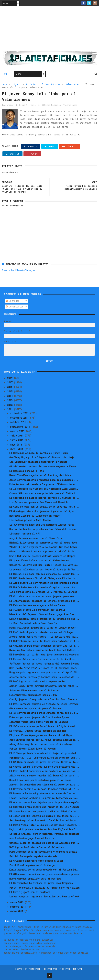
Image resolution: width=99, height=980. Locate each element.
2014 (11, 396)
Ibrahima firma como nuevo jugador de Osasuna (39, 722)
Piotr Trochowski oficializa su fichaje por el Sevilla (44, 888)
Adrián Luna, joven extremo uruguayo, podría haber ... (44, 686)
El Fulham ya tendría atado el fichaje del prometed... (44, 753)
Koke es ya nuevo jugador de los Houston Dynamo (40, 718)
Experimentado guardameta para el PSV (33, 695)
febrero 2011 (19, 907)
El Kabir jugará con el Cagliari (30, 892)
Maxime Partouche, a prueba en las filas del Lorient (43, 529)
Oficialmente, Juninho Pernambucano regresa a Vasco (43, 467)
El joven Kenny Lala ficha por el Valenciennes (39, 561)
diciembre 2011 (20, 413)
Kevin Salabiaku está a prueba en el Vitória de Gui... (44, 619)
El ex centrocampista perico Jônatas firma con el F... (44, 713)
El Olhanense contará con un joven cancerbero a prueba (44, 875)
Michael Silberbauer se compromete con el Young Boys (43, 543)
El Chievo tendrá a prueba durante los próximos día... (44, 767)
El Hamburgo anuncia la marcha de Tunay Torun (39, 453)
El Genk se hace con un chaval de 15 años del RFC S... (44, 507)
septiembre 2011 (21, 427)
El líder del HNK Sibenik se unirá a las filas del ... (44, 816)
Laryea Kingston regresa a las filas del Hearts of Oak (44, 897)
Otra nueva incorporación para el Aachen (35, 709)
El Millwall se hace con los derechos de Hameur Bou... (44, 574)
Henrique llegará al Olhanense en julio (34, 516)
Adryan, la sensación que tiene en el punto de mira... (44, 785)
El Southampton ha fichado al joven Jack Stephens (41, 883)
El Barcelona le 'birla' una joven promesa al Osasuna (44, 655)
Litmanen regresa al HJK (25, 534)
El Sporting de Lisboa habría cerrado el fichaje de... (44, 498)
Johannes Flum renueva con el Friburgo (34, 691)
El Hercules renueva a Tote (27, 471)
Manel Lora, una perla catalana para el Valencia (40, 780)
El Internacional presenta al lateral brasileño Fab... (44, 601)
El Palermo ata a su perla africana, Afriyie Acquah (42, 727)
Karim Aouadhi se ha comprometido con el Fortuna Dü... (44, 870)
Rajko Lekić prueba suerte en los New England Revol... (44, 830)
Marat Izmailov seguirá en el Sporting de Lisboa (40, 476)
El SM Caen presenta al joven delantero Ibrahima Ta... (44, 762)
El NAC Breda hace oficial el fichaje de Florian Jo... (44, 579)
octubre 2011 (19, 422)
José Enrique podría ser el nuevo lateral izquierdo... (44, 740)
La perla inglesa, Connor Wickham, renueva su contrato (44, 834)
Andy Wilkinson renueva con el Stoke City (36, 538)
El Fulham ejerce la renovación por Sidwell (37, 610)
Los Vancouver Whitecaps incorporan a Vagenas (38, 462)
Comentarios (15, 307)
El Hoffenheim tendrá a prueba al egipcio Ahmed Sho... (44, 588)
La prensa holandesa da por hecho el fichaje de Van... (44, 570)
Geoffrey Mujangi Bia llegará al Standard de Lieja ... (44, 458)
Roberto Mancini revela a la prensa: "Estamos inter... (44, 485)
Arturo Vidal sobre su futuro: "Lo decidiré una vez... (44, 637)
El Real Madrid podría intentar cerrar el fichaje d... (44, 632)
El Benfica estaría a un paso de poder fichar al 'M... (44, 789)
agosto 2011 (18, 431)
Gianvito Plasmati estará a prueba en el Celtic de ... (44, 552)
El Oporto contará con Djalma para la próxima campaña (44, 803)
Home (5, 74)
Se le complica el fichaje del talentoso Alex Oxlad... (44, 489)
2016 (11, 387)
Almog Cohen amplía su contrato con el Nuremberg (40, 745)
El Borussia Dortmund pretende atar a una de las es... (44, 794)
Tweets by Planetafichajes (19, 270)
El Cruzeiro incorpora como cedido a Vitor (36, 861)
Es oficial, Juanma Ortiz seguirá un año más (38, 731)
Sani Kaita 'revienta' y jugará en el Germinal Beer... (45, 668)
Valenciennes (73, 84)
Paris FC (31, 84)
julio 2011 (17, 436)
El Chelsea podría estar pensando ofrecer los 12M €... (44, 646)
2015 (11, 392)
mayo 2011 (17, 445)
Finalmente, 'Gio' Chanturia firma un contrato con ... (45, 758)
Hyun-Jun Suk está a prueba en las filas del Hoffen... (44, 650)
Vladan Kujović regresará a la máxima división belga (43, 547)
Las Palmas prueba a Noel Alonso (30, 520)
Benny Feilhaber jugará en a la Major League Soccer (43, 628)
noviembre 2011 (20, 418)
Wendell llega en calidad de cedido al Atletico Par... (44, 843)
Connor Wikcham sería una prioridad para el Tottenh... (44, 494)
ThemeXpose (35, 969)
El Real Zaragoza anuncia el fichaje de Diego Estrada (44, 704)
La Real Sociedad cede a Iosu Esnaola (33, 624)
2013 (11, 401)
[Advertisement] (50, 30)
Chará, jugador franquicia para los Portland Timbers (43, 700)
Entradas (12, 301)
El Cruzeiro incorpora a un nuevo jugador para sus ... (44, 597)
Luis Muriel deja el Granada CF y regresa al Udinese (43, 592)
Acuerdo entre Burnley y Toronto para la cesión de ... (44, 677)
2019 (11, 378)
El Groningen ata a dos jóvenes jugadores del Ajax (42, 511)
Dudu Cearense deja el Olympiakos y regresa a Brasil (43, 852)
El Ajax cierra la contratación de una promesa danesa (44, 583)
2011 (11, 410)
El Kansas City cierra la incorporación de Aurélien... (44, 659)
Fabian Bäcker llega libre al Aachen (32, 749)
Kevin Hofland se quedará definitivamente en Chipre (42, 556)
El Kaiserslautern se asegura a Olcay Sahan (37, 606)
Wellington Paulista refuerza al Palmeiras (37, 848)
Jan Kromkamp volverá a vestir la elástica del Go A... (44, 821)
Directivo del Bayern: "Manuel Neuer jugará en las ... (44, 615)
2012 (11, 405)
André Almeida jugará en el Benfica (32, 839)
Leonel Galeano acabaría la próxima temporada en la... (44, 798)
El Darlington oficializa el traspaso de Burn (38, 682)
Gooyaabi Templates (73, 969)
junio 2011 (17, 440)
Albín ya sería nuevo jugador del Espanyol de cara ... (44, 776)
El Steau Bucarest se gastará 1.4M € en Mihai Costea (43, 812)
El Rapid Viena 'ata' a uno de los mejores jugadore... (45, 825)
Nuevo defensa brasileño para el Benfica (35, 879)
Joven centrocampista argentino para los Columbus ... (44, 480)
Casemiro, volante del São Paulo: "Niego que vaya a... (44, 565)
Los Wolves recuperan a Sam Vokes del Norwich (38, 503)
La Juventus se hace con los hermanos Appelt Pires (42, 525)
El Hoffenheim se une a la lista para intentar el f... (44, 641)
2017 (11, 383)
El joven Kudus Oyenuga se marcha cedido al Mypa (40, 735)
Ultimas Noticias (51, 84)
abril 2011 (17, 449)
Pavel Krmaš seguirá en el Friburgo (32, 866)
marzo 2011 (17, 902)
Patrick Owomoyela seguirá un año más (33, 856)
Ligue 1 (17, 84)
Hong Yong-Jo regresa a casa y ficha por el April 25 (43, 673)
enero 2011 (17, 911)
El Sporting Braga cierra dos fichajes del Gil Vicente (44, 807)
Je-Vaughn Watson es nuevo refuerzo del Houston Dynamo (44, 664)
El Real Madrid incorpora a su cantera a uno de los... (44, 771)
